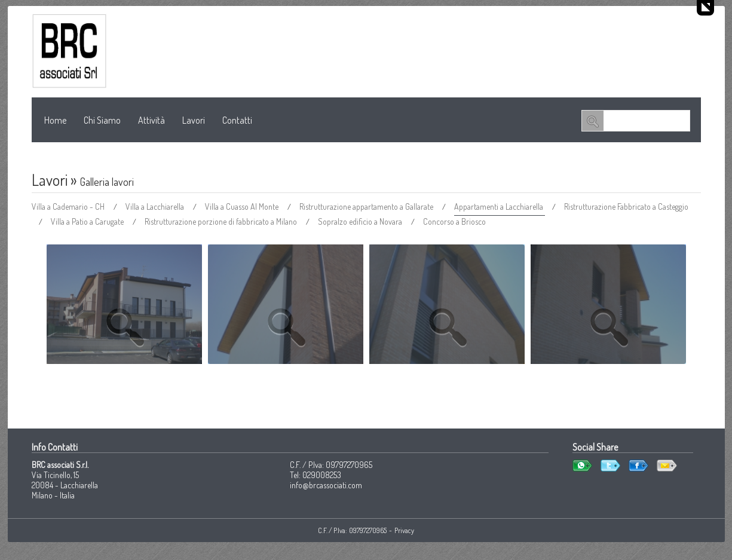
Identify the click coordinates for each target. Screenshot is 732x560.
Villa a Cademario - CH (69, 206)
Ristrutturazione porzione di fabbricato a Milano (222, 221)
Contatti (237, 120)
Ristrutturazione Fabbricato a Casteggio (626, 206)
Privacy (404, 530)
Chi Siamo (102, 120)
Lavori (194, 120)
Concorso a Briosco (454, 221)
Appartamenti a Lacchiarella (500, 206)
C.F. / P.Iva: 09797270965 (352, 530)
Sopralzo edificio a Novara (361, 221)
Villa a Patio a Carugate (88, 221)
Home (55, 120)
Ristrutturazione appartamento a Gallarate (367, 206)
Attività (151, 120)
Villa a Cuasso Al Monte (243, 206)
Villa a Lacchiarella (156, 206)
